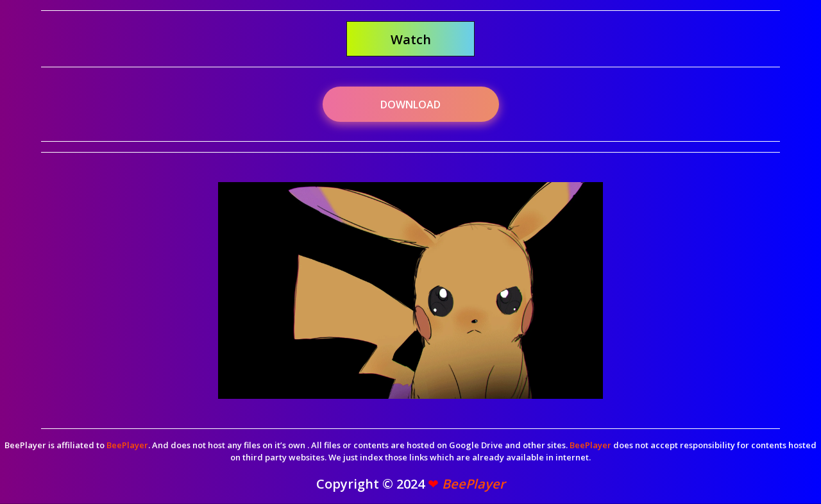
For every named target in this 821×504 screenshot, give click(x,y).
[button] (410, 39)
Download (410, 105)
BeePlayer (127, 445)
